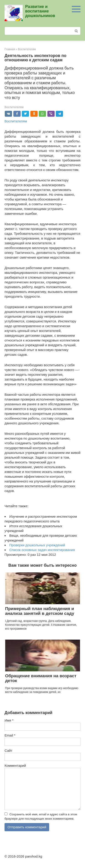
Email (10, 735)
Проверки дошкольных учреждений (37, 545)
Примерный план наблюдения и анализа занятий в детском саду (40, 611)
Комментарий (15, 765)
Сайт (8, 751)
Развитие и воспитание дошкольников (40, 11)
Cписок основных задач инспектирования (42, 550)
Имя (9, 720)
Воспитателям (14, 107)
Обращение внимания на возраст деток (41, 678)
